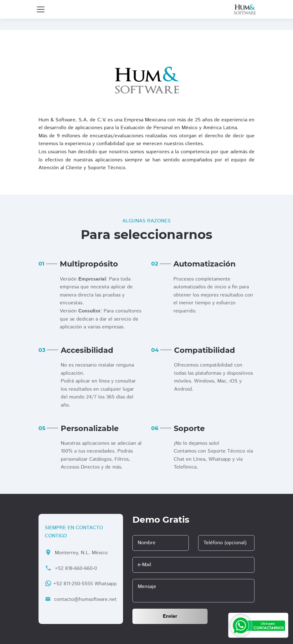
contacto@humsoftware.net (85, 599)
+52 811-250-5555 (73, 584)
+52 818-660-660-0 (76, 568)
